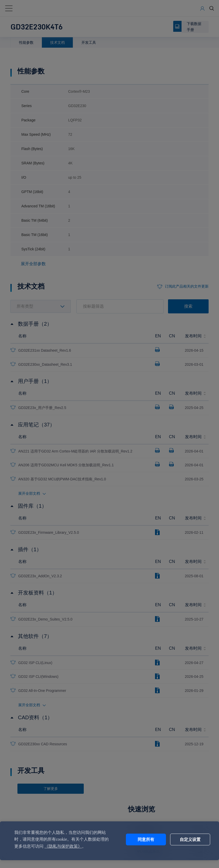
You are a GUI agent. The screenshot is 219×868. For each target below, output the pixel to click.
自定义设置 (185, 839)
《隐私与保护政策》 (72, 846)
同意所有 (142, 839)
